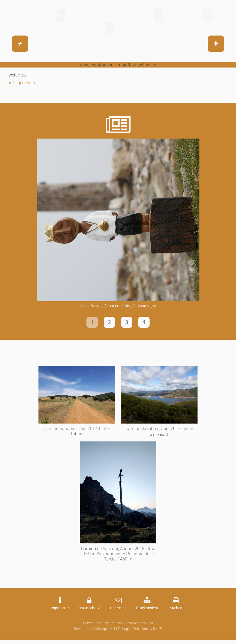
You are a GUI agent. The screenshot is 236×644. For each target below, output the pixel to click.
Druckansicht (147, 610)
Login (126, 631)
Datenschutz (89, 610)
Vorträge (192, 15)
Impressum (43, 28)
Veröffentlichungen (95, 15)
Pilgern (47, 15)
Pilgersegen (24, 83)
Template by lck (145, 631)
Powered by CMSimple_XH (94, 631)
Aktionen (143, 15)
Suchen (176, 610)
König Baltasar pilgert (140, 306)
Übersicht (118, 610)
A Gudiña (157, 437)
